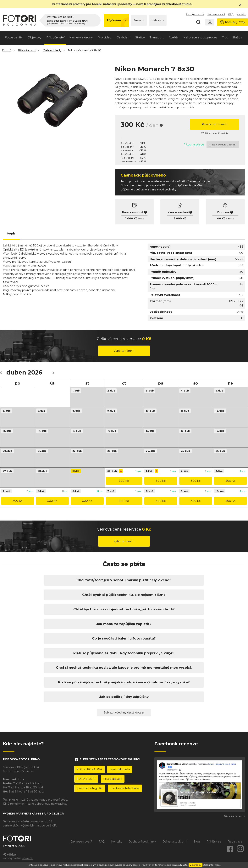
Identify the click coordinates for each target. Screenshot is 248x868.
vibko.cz (27, 858)
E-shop (157, 20)
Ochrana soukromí (175, 842)
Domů (7, 50)
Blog (197, 842)
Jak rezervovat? (216, 14)
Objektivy (34, 37)
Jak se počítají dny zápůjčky (124, 697)
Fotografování (113, 779)
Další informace (212, 865)
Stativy (140, 37)
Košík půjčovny (233, 22)
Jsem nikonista (120, 769)
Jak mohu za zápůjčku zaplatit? (124, 624)
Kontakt (241, 14)
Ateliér (174, 37)
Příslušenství (55, 37)
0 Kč (142, 219)
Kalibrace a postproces (200, 37)
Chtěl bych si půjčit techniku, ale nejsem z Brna (124, 595)
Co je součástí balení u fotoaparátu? (124, 638)
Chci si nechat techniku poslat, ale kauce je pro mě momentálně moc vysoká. (124, 668)
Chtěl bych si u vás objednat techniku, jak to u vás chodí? (124, 609)
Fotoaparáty (14, 37)
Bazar (139, 20)
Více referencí (235, 816)
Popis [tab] (11, 233)
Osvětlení (123, 37)
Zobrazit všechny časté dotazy (124, 713)
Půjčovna (116, 20)
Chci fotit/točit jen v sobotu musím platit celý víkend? (124, 580)
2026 (35, 372)
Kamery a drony (81, 37)
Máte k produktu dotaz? (223, 145)
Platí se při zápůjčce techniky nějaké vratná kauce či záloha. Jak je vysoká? (124, 682)
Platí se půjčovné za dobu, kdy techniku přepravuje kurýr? (124, 653)
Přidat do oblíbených (215, 133)
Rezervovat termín (215, 124)
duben (16, 372)
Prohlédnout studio (177, 4)
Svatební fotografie (90, 788)
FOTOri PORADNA (89, 769)
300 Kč (124, 481)
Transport (157, 37)
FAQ (231, 14)
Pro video (105, 37)
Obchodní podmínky (142, 842)
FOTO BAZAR (86, 779)
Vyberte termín (124, 351)
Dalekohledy (52, 50)
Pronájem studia (195, 14)
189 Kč (231, 219)
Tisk (225, 37)
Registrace (235, 842)
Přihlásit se (214, 842)
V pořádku (196, 865)
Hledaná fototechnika (125, 788)
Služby (237, 37)
